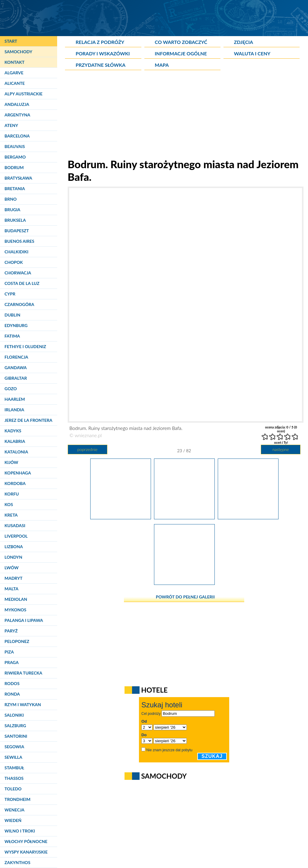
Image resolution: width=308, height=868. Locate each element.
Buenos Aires (19, 241)
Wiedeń (13, 820)
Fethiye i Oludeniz (25, 346)
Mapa (162, 65)
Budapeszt (17, 231)
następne (281, 449)
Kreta (11, 515)
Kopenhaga (18, 473)
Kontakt (14, 62)
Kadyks (13, 431)
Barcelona (17, 136)
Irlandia (14, 410)
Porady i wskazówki (103, 53)
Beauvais (15, 146)
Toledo (13, 789)
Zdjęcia (244, 42)
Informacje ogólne (181, 53)
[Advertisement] (184, 116)
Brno (11, 199)
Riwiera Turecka (23, 673)
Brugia (12, 210)
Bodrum (14, 167)
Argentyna (17, 115)
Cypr (10, 294)
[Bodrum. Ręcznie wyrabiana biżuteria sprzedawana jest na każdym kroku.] (248, 517)
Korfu (12, 494)
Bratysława (18, 178)
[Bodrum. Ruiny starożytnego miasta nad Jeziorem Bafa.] (121, 517)
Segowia (14, 747)
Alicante (15, 83)
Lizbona (14, 547)
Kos (9, 504)
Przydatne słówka (100, 65)
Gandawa (16, 368)
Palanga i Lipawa (24, 620)
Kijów (11, 462)
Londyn (13, 557)
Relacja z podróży (100, 42)
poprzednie (87, 449)
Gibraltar (16, 378)
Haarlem (15, 399)
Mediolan (16, 599)
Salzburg (15, 726)
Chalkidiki (16, 252)
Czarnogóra (19, 304)
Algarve (14, 73)
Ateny (11, 125)
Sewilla (13, 757)
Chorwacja (18, 273)
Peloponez (17, 641)
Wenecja (14, 810)
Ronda (12, 694)
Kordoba (15, 483)
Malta (11, 589)
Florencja (16, 357)
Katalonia (16, 452)
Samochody (18, 52)
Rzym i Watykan (23, 704)
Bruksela (15, 220)
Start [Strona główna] (11, 41)
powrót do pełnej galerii (185, 597)
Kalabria (15, 441)
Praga (12, 662)
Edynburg (16, 325)
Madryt (14, 578)
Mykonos (15, 610)
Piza (9, 652)
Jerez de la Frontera (28, 420)
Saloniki (14, 715)
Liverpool (16, 536)
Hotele (154, 690)
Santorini (16, 736)
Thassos (14, 778)
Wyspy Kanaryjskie (26, 852)
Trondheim (17, 799)
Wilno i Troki (20, 831)
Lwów (12, 568)
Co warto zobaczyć (181, 42)
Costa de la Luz (22, 283)
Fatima (12, 336)
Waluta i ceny (252, 53)
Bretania (15, 188)
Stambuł (14, 768)
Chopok (14, 262)
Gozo (11, 389)
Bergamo (15, 157)
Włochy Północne (26, 841)
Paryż (11, 631)
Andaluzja (17, 104)
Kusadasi (15, 525)
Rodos (12, 683)
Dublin (12, 315)
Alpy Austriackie (23, 94)
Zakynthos (17, 862)
